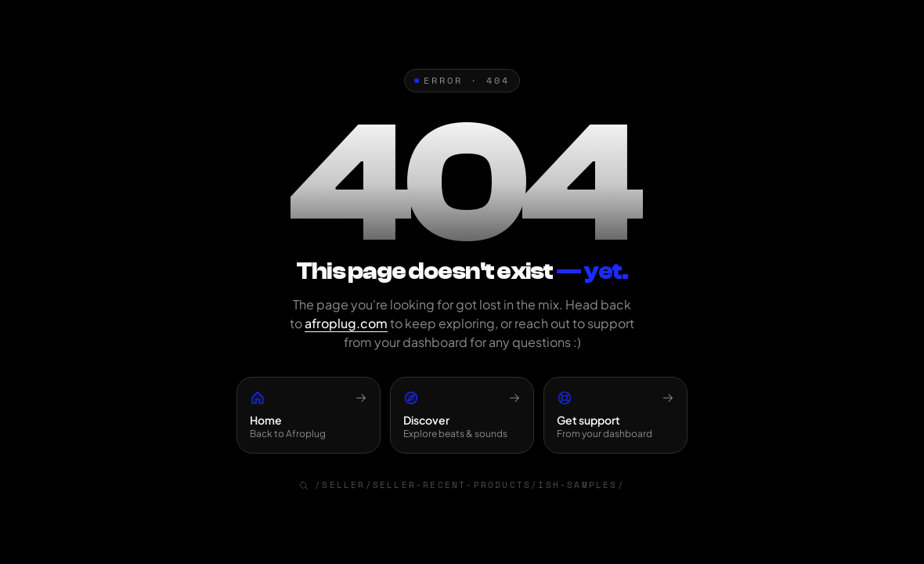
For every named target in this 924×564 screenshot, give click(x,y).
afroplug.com (346, 323)
